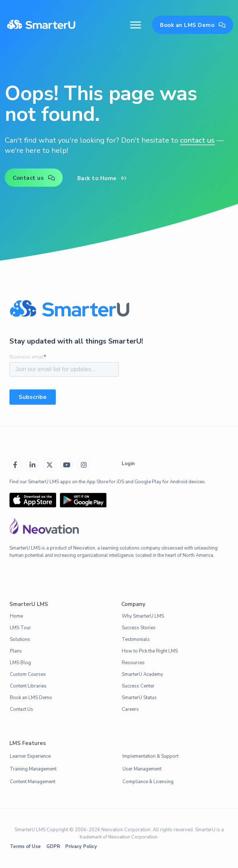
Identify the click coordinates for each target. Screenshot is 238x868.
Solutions (20, 639)
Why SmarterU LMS (143, 616)
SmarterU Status (139, 698)
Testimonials (136, 639)
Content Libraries (28, 686)
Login (128, 464)
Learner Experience (30, 756)
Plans (16, 651)
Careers (130, 709)
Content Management (33, 782)
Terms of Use (25, 847)
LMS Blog (20, 663)
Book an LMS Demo (193, 25)
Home (16, 616)
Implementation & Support (151, 756)
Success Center (138, 686)
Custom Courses (28, 674)
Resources (133, 663)
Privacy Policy (81, 847)
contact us (197, 140)
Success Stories (139, 628)
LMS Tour (20, 628)
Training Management (33, 769)
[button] (136, 25)
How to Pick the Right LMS (150, 651)
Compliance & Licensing (148, 782)
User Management (142, 769)
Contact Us (22, 709)
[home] (41, 25)
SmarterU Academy (143, 674)
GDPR (53, 847)
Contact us (34, 178)
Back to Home (102, 178)
